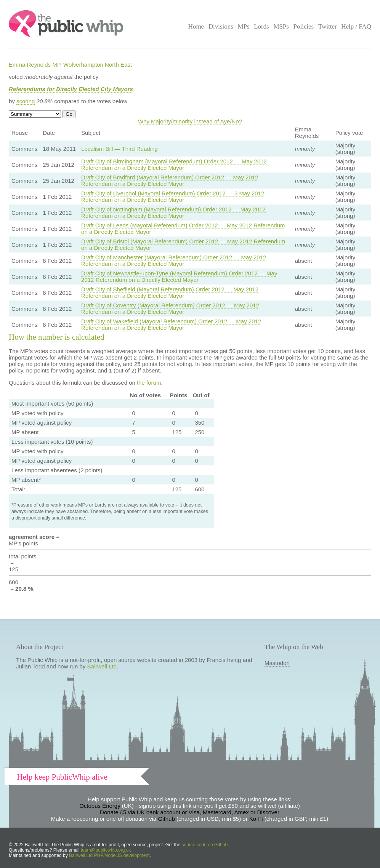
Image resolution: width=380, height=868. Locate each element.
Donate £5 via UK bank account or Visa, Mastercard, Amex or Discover (190, 812)
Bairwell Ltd (102, 666)
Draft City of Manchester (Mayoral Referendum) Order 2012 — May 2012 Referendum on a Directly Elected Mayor (174, 261)
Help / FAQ (356, 26)
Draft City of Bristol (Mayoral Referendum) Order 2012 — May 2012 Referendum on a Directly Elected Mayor (183, 245)
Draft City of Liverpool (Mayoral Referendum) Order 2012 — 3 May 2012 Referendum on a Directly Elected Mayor (173, 197)
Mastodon (277, 663)
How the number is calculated (57, 337)
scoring (26, 101)
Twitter (328, 26)
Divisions (221, 26)
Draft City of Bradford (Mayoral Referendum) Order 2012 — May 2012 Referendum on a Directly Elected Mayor (170, 181)
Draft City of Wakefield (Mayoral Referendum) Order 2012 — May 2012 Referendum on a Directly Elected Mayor (171, 325)
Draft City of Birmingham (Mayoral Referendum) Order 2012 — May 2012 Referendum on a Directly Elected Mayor (174, 165)
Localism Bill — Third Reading (119, 149)
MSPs (281, 26)
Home (196, 26)
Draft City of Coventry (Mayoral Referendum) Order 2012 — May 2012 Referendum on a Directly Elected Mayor (170, 309)
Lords (261, 26)
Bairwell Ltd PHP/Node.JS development (109, 855)
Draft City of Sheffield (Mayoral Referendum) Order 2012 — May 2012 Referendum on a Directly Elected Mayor (170, 293)
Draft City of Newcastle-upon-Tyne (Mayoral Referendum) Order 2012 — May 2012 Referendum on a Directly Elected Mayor (179, 277)
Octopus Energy (100, 806)
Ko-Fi (256, 819)
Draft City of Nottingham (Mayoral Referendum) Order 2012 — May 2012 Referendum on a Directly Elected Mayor (173, 213)
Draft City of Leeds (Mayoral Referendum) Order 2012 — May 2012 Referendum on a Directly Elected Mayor (183, 229)
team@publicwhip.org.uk (106, 850)
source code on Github (205, 845)
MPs (243, 26)
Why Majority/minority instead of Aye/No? (190, 121)
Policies (304, 26)
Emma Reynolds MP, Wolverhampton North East (70, 65)
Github (167, 819)
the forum (149, 383)
